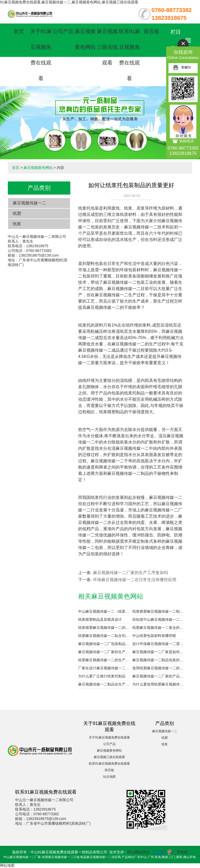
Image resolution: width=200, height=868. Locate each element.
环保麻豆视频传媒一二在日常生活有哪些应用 (135, 580)
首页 (19, 31)
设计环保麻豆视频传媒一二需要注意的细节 (158, 644)
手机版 (182, 852)
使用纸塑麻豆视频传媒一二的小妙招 (158, 668)
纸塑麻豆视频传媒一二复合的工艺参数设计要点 (158, 628)
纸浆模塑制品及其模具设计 (100, 619)
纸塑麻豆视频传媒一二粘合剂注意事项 (104, 636)
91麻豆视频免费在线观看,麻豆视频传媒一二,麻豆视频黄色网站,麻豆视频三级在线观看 (69, 2)
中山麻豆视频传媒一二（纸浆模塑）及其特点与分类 (104, 611)
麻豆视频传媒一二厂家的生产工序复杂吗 (130, 573)
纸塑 (17, 213)
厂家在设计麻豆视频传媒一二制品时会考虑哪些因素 (104, 668)
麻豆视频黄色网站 (38, 168)
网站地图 (7, 865)
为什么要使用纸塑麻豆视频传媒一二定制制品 (158, 684)
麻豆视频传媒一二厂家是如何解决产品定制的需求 (158, 652)
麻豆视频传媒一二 (29, 203)
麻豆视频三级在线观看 (107, 47)
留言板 (152, 31)
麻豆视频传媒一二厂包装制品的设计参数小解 (104, 644)
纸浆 (17, 224)
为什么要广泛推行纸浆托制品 (102, 676)
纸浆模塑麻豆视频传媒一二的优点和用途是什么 (104, 628)
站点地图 (109, 777)
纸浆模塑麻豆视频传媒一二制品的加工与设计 (158, 611)
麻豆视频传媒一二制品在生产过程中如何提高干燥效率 (104, 684)
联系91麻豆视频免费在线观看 (109, 764)
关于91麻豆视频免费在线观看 (109, 737)
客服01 (182, 67)
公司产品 (63, 31)
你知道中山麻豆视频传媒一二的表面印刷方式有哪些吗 (158, 619)
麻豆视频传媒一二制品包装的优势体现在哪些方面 (158, 660)
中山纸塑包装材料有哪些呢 (154, 636)
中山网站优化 (139, 852)
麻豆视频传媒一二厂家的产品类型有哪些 (158, 676)
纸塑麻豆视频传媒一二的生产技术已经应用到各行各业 (104, 660)
